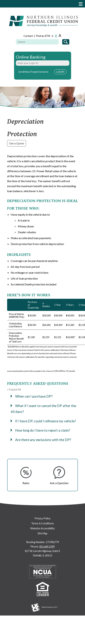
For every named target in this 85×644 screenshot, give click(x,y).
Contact (28, 36)
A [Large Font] (60, 35)
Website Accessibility (42, 528)
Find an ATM (43, 36)
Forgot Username (40, 72)
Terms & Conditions (42, 523)
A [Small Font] (52, 36)
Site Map (42, 533)
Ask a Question (59, 483)
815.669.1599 (47, 547)
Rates (26, 483)
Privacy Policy (42, 518)
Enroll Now (24, 72)
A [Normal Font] (56, 36)
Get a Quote (17, 143)
